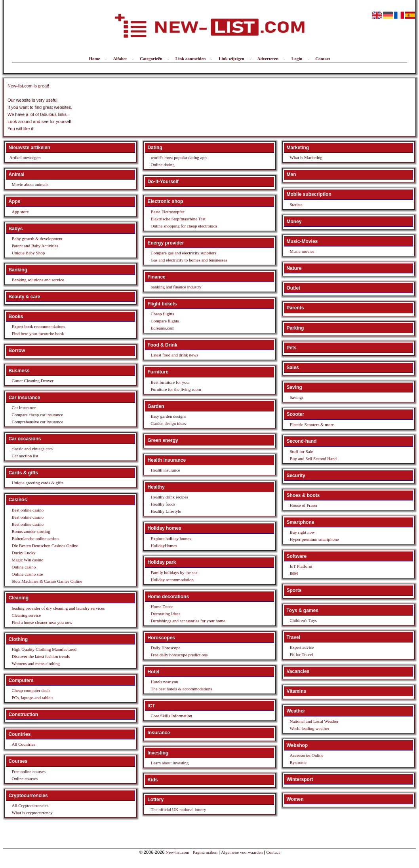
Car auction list (25, 456)
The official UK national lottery (178, 809)
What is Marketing (306, 157)
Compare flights (165, 321)
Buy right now (302, 532)
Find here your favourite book (38, 334)
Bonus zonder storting (31, 531)
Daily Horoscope (165, 648)
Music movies (302, 251)
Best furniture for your (170, 382)
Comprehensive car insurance (37, 422)
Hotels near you (164, 682)
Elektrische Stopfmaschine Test (178, 219)
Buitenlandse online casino (35, 538)
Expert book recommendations (38, 326)
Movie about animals (30, 184)
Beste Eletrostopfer (167, 212)
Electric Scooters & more (312, 425)
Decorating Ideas (165, 614)
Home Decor (162, 606)
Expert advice (302, 647)
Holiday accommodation (172, 580)
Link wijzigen (231, 59)
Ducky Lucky (23, 553)
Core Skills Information (171, 716)
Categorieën (151, 59)
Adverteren (268, 59)
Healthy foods (163, 504)
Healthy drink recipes (169, 497)
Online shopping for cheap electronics (184, 226)
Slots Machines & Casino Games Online (47, 581)
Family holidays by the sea (174, 572)
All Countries (23, 744)
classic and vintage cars (32, 449)
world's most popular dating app (178, 157)
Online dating (162, 165)
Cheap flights (162, 314)
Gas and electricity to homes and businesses (189, 260)
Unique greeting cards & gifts (37, 483)
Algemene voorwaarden (242, 852)
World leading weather (309, 728)
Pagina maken (205, 852)
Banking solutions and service (38, 280)
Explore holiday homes (171, 538)
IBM (294, 573)
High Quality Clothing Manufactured (44, 649)
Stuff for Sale (301, 451)
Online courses (25, 779)
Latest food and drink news (174, 355)
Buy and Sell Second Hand (313, 459)
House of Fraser (303, 505)
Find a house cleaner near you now (42, 622)
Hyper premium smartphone (314, 539)
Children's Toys (303, 620)
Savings (296, 397)
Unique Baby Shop (28, 253)
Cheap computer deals (31, 690)
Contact (323, 59)
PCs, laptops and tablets (32, 697)
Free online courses (29, 771)
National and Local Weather (314, 721)
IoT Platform (301, 566)
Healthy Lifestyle (166, 511)
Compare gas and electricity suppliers (183, 253)
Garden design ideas (168, 423)
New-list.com (177, 852)
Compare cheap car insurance (37, 415)
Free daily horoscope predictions (179, 655)
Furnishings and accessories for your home (188, 621)
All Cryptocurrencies (30, 805)
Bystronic (298, 762)
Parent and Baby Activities (35, 246)
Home (95, 59)
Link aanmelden (191, 59)
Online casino (24, 567)
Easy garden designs (168, 416)
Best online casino (28, 510)
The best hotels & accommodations (181, 689)
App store (20, 212)
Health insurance (165, 470)
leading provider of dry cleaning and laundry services (58, 608)
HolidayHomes (164, 546)
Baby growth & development (37, 239)
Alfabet (120, 59)
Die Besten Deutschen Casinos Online (45, 546)
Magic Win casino (27, 560)
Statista (296, 205)
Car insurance (24, 407)
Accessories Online (306, 755)
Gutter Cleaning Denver (32, 381)
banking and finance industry (176, 287)
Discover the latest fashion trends (41, 656)
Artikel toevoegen (25, 157)
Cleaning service (26, 615)
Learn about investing (170, 763)
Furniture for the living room (176, 389)
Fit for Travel (301, 654)
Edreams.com (162, 328)
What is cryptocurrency (32, 813)
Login (297, 59)
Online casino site (27, 574)
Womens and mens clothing (36, 663)
